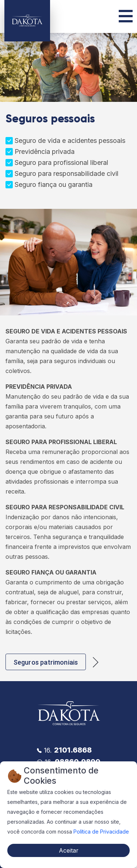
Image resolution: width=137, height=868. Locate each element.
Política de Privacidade (101, 832)
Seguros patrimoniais (46, 662)
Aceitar (69, 850)
